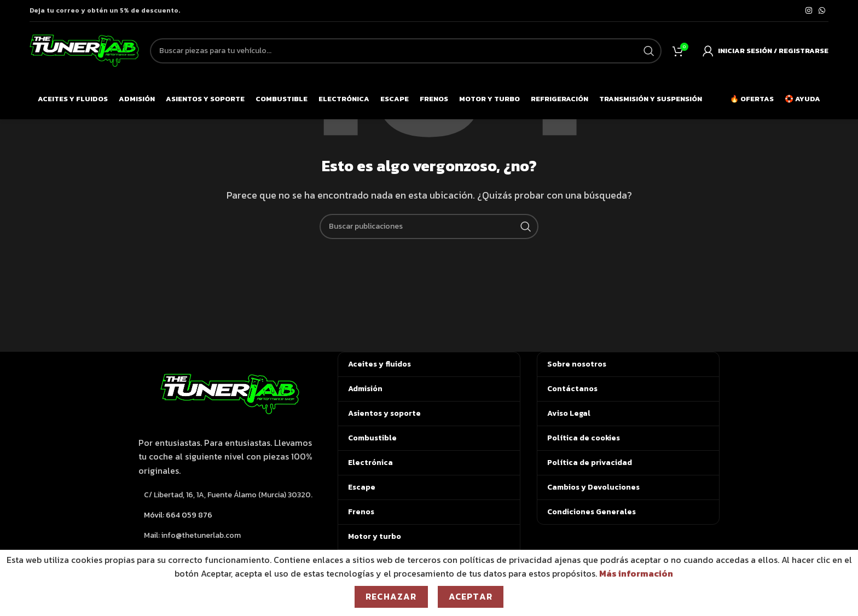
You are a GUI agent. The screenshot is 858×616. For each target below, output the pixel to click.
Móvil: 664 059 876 (178, 515)
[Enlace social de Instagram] (809, 11)
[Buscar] (429, 226)
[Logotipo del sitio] (84, 49)
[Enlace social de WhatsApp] (822, 11)
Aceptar (471, 596)
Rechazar (391, 596)
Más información (636, 573)
